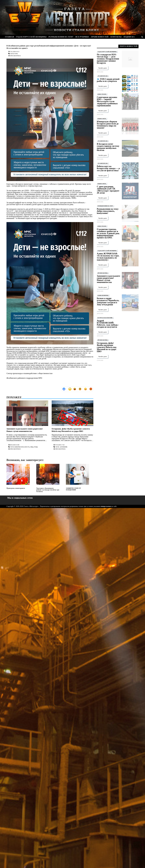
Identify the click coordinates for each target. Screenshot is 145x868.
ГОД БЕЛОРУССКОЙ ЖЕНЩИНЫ (107, 52)
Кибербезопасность (22, 447)
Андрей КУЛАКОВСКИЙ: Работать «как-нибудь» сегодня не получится (108, 324)
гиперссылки (106, 506)
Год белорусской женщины (31, 37)
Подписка (129, 37)
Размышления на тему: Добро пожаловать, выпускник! (108, 211)
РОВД (36, 447)
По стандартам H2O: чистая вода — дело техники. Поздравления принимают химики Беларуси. (108, 59)
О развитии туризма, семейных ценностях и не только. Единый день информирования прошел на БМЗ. (108, 233)
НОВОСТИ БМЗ (102, 94)
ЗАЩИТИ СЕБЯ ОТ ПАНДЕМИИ (77, 477)
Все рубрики (82, 37)
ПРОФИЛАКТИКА (103, 273)
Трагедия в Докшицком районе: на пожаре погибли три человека (48, 478)
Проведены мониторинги (18, 476)
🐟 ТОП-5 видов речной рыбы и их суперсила (108, 80)
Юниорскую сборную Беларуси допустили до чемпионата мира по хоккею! (108, 125)
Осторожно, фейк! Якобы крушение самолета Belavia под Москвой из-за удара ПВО (107, 347)
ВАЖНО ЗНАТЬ (102, 119)
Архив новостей (100, 37)
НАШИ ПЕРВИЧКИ (103, 295)
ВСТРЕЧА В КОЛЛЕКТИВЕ (105, 318)
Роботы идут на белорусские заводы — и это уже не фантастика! (108, 168)
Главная (9, 37)
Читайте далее (103, 68)
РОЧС (16, 54)
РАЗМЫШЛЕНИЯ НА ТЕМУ (105, 206)
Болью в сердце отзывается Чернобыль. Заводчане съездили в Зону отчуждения (108, 301)
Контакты (116, 37)
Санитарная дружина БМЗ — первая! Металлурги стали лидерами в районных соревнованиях (107, 101)
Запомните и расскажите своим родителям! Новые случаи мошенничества (108, 279)
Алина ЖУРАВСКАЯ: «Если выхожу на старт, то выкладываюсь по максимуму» (108, 257)
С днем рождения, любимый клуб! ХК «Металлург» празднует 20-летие (108, 190)
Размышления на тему (61, 37)
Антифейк (64, 447)
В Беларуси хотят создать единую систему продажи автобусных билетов (108, 147)
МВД (32, 447)
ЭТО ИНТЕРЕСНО (103, 76)
